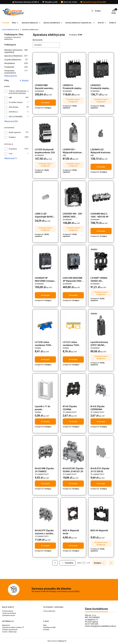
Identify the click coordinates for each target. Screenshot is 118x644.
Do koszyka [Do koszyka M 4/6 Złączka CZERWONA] (101, 422)
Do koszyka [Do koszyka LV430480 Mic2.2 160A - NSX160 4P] (101, 231)
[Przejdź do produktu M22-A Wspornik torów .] (73, 514)
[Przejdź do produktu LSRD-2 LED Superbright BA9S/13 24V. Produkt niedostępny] (45, 197)
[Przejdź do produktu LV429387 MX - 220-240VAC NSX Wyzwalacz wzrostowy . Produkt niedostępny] (73, 197)
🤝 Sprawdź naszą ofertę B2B (93, 2)
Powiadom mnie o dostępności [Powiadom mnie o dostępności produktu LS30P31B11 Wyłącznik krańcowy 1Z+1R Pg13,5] (73, 165)
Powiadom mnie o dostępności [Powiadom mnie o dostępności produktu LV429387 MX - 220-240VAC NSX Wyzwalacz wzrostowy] (73, 229)
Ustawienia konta (9, 615)
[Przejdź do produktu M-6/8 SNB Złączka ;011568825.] (45, 452)
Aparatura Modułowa (16, 56)
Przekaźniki (16, 67)
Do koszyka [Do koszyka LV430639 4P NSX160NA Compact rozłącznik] (45, 295)
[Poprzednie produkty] (68, 563)
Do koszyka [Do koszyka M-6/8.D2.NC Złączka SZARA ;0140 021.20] (73, 484)
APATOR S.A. (13, 112)
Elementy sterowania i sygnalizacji (16, 51)
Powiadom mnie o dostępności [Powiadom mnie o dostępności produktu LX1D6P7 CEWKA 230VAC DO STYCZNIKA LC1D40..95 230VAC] (101, 293)
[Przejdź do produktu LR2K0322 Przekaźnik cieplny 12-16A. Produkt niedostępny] (101, 69)
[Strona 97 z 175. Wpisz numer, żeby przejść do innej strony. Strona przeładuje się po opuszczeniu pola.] (84, 563)
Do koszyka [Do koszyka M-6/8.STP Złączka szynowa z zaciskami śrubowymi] (45, 546)
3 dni (11, 154)
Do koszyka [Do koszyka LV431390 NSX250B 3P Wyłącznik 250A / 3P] (73, 295)
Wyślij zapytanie (15, 132)
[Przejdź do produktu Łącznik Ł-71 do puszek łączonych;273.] (45, 390)
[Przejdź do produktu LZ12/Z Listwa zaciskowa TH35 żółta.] (73, 326)
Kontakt (46, 630)
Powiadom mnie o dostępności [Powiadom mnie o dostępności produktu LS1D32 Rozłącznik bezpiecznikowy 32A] (45, 165)
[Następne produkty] (99, 563)
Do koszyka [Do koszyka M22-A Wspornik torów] (73, 546)
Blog (45, 625)
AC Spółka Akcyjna (16, 102)
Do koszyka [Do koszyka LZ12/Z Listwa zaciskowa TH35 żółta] (73, 359)
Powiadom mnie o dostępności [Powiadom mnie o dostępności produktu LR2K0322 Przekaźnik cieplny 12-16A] (101, 101)
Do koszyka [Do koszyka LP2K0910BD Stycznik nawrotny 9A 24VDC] (45, 103)
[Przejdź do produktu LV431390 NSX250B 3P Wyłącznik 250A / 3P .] (73, 261)
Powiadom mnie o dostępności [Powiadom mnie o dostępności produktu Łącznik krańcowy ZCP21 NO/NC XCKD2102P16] (101, 357)
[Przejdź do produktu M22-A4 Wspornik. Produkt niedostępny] (101, 514)
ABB (10, 98)
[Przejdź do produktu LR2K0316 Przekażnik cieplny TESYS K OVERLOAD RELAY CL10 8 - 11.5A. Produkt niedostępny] (73, 69)
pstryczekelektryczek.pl (11, 30)
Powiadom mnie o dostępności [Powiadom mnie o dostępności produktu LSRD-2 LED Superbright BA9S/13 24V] (45, 229)
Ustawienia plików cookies (12, 627)
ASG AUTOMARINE (16, 117)
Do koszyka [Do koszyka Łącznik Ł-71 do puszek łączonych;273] (45, 422)
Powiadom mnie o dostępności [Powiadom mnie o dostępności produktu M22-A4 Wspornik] (101, 544)
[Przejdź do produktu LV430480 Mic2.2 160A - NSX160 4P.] (101, 197)
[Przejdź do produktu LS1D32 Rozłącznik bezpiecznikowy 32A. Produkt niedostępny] (45, 133)
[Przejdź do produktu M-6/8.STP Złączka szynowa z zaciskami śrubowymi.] (45, 514)
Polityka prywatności (10, 630)
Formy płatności (49, 611)
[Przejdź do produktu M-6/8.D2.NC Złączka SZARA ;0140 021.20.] (73, 452)
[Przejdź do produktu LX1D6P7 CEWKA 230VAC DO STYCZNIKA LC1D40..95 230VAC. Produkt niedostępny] (101, 261)
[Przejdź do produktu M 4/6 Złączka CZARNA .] (73, 390)
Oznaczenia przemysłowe (16, 72)
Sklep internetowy (56, 641)
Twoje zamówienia (9, 613)
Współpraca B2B (49, 627)
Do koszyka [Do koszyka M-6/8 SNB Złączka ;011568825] (45, 484)
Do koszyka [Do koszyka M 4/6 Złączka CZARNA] (73, 422)
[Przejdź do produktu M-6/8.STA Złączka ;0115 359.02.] (101, 452)
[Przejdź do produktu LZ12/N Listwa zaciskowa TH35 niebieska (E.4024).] (45, 326)
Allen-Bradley (13, 107)
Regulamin (6, 625)
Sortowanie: (38, 40)
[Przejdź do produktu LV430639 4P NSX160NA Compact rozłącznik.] (45, 261)
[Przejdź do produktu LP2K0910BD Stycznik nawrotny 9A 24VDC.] (45, 69)
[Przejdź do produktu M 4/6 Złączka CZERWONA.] (101, 390)
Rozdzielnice (16, 63)
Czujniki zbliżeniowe (16, 60)
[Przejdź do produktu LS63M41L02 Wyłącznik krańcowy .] (101, 133)
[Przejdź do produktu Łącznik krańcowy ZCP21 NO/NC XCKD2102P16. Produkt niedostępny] (101, 326)
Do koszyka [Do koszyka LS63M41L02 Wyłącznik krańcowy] (101, 167)
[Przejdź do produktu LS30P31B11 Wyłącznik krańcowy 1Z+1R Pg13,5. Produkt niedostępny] (73, 133)
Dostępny (12, 137)
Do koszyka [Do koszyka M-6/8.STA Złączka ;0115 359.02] (101, 484)
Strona (79, 563)
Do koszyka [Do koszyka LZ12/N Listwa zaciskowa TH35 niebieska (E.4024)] (45, 359)
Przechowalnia (8, 611)
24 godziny (13, 149)
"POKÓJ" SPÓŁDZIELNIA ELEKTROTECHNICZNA (18, 92)
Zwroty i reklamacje (9, 632)
